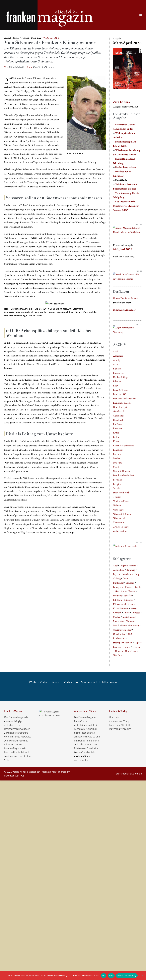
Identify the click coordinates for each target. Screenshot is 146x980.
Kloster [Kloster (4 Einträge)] (131, 604)
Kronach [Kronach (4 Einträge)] (117, 612)
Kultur (116, 437)
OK (104, 975)
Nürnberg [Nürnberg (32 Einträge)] (134, 625)
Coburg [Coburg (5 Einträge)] (117, 578)
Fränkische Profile (122, 403)
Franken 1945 (120, 394)
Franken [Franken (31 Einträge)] (129, 587)
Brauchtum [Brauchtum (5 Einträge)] (127, 574)
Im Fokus (118, 424)
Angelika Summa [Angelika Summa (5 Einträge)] (128, 565)
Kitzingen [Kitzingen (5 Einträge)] (129, 600)
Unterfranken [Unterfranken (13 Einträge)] (132, 651)
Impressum (64, 772)
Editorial (117, 381)
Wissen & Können (122, 514)
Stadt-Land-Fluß (121, 492)
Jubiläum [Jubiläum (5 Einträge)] (117, 600)
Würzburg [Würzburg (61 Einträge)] (118, 655)
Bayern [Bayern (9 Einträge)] (116, 574)
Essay (116, 386)
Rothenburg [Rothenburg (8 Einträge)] (119, 638)
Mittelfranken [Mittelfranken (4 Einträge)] (129, 617)
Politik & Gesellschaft (124, 475)
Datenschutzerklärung (120, 729)
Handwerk (118, 420)
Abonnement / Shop (119, 721)
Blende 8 (117, 369)
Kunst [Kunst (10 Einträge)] (126, 612)
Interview (118, 428)
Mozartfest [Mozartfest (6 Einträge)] (118, 621)
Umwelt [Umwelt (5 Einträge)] (119, 651)
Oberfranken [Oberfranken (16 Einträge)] (119, 634)
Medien (117, 458)
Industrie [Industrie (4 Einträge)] (117, 595)
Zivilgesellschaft (121, 527)
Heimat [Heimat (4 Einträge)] (131, 591)
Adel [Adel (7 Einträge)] (115, 565)
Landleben (118, 450)
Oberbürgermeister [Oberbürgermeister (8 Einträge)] (122, 630)
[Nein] (142, 976)
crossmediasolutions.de (129, 774)
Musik (116, 467)
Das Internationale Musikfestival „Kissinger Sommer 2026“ (126, 206)
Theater (117, 497)
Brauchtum (119, 373)
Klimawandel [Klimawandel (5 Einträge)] (119, 604)
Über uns (114, 717)
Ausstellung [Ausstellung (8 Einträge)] (119, 570)
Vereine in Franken (122, 501)
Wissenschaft (119, 518)
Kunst (116, 441)
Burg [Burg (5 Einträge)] (137, 574)
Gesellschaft (119, 411)
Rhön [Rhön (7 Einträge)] (130, 634)
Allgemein (118, 356)
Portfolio (117, 480)
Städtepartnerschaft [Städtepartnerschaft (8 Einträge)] (123, 642)
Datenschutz (11, 776)
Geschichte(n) (120, 407)
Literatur (117, 454)
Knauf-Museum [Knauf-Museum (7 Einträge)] (121, 608)
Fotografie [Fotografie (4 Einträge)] (118, 587)
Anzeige (117, 360)
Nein (111, 975)
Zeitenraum (119, 522)
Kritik (116, 433)
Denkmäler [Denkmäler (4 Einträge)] (118, 583)
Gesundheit (119, 416)
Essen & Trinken (121, 390)
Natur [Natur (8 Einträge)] (124, 625)
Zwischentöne (120, 531)
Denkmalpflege (120, 377)
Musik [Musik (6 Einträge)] (116, 625)
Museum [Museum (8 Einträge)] (130, 621)
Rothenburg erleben (126, 167)
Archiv (116, 364)
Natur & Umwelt (122, 471)
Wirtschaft (118, 510)
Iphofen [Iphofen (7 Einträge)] (128, 595)
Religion (117, 484)
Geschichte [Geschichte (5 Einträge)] (120, 591)
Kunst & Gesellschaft (123, 445)
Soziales (117, 488)
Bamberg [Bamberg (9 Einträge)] (131, 570)
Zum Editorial (122, 102)
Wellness (117, 505)
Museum (117, 463)
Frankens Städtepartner (124, 398)
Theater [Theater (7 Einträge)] (127, 647)
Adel (115, 351)
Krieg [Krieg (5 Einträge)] (133, 608)
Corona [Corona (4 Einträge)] (126, 578)
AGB (22, 776)
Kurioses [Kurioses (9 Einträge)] (136, 612)
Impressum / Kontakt (119, 725)
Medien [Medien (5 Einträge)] (117, 617)
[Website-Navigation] (141, 15)
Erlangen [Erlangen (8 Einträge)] (130, 583)
